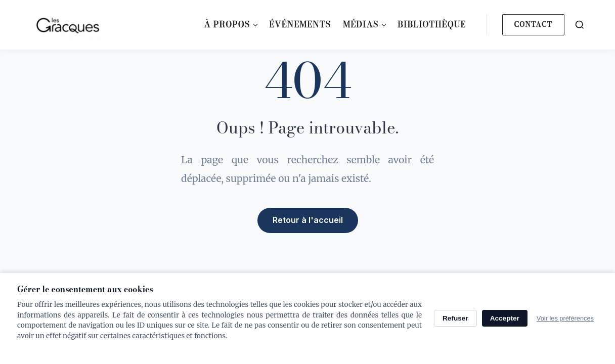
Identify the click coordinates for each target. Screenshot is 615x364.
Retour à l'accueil (308, 220)
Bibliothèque (432, 24)
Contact (533, 24)
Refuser (455, 318)
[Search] (580, 25)
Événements (300, 24)
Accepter (505, 318)
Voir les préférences (565, 318)
